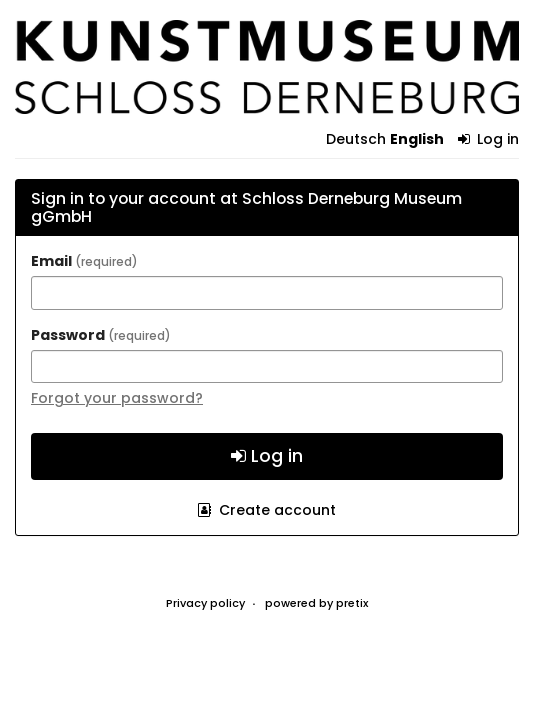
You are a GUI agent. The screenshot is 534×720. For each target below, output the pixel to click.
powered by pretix (316, 603)
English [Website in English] (417, 139)
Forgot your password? (117, 398)
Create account (267, 510)
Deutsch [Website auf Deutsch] (356, 139)
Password (101, 335)
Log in (489, 139)
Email (84, 261)
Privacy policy (205, 603)
